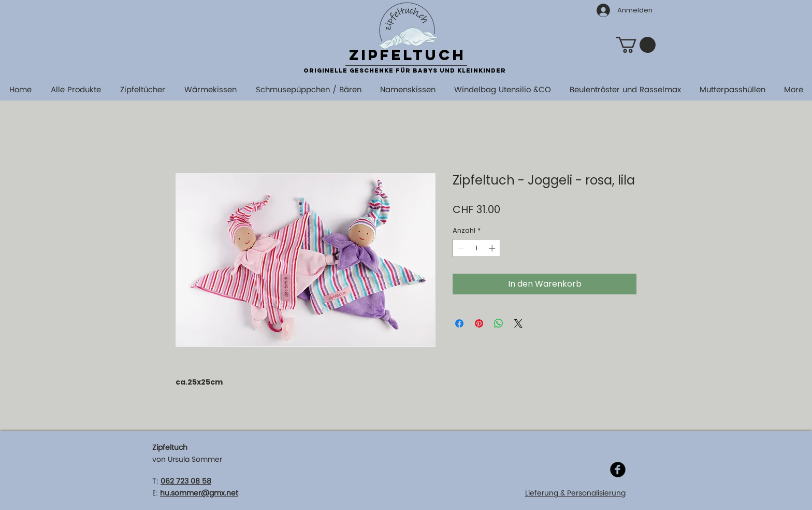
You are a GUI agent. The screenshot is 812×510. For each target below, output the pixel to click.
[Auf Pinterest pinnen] (479, 323)
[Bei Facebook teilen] (459, 323)
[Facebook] (618, 470)
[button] (636, 45)
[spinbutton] (477, 248)
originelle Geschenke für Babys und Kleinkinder (405, 70)
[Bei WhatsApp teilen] (499, 323)
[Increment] (493, 248)
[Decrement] (460, 248)
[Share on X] (518, 323)
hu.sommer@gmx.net (199, 493)
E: (155, 493)
